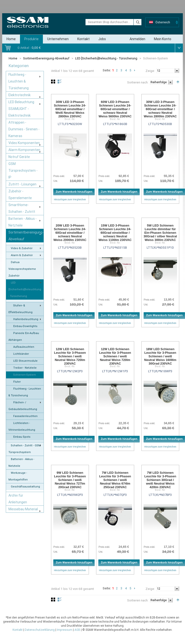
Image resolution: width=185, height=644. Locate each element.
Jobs (102, 39)
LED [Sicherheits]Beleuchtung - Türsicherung (107, 58)
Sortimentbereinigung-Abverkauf (46, 58)
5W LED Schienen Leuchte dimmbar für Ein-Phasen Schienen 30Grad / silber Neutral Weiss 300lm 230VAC (160, 233)
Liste (60, 82)
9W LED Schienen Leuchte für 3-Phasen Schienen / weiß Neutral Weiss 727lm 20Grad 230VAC (70, 480)
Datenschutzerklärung (40, 630)
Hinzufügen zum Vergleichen (70, 199)
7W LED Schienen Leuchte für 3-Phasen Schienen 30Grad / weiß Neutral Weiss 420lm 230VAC (160, 480)
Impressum (65, 630)
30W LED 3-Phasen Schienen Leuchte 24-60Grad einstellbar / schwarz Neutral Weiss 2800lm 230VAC (160, 109)
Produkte (31, 39)
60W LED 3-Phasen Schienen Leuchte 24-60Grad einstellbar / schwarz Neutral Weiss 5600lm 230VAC (115, 109)
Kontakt (83, 39)
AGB (77, 630)
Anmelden (137, 39)
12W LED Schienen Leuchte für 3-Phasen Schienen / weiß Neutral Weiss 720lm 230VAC (70, 356)
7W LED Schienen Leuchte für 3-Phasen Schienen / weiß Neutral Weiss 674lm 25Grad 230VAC (115, 480)
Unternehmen (58, 39)
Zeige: (150, 71)
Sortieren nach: (138, 82)
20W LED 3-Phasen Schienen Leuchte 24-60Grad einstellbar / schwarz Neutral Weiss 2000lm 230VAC (70, 233)
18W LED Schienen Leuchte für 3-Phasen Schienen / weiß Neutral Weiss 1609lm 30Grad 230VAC (160, 356)
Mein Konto (163, 39)
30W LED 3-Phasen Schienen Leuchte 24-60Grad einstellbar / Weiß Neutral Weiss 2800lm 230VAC (70, 109)
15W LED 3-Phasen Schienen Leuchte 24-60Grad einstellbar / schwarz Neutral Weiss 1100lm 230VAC (115, 233)
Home (11, 39)
